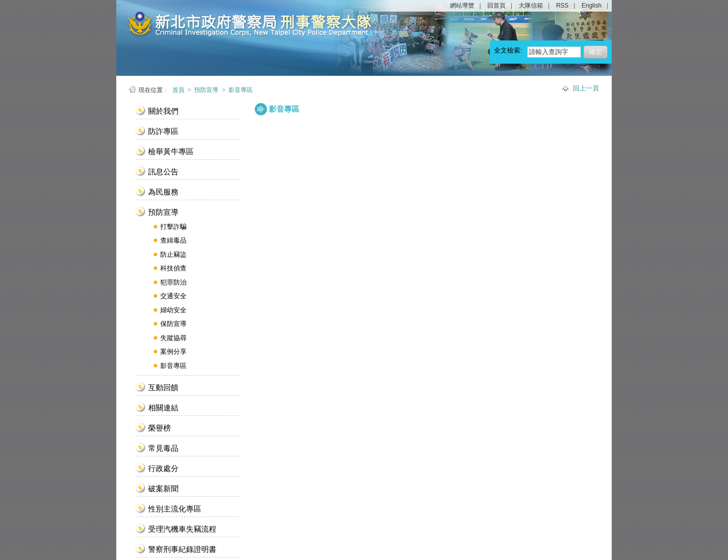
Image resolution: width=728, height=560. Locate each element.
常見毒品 (163, 448)
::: (129, 105)
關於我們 (163, 111)
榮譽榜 (160, 428)
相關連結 (163, 408)
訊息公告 (163, 172)
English (592, 6)
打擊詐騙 (173, 227)
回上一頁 (586, 88)
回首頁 (496, 6)
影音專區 (241, 90)
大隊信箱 (531, 6)
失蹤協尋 (173, 338)
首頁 (179, 90)
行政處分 (163, 468)
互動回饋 (163, 387)
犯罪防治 (173, 282)
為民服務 (163, 192)
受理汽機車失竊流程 (182, 529)
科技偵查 (173, 268)
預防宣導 (206, 90)
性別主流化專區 (175, 509)
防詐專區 (163, 131)
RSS (562, 6)
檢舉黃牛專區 (171, 151)
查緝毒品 (173, 240)
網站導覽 (462, 6)
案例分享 (173, 352)
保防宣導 (173, 324)
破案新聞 (163, 488)
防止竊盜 (173, 254)
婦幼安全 (173, 310)
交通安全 (173, 296)
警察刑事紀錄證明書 (182, 549)
